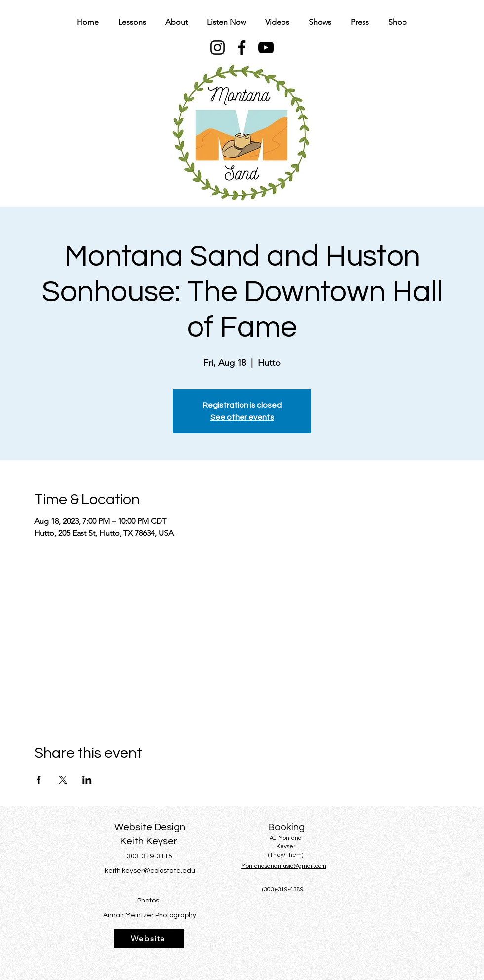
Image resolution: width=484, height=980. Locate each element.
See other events (242, 417)
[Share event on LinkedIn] (87, 780)
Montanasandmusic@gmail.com (284, 866)
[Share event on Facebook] (39, 780)
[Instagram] (218, 48)
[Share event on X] (63, 780)
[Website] (149, 939)
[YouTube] (266, 48)
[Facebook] (242, 48)
